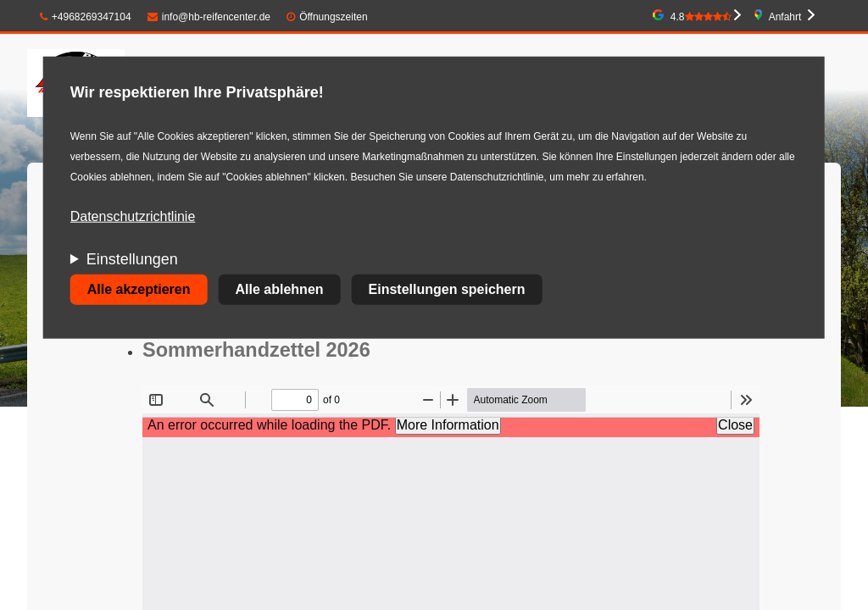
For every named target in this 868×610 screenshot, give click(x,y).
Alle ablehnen (280, 289)
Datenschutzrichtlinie (133, 216)
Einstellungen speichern (447, 289)
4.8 (701, 17)
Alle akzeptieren (139, 289)
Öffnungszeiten (334, 17)
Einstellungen (132, 259)
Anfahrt (785, 17)
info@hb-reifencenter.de (209, 17)
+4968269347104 (86, 17)
